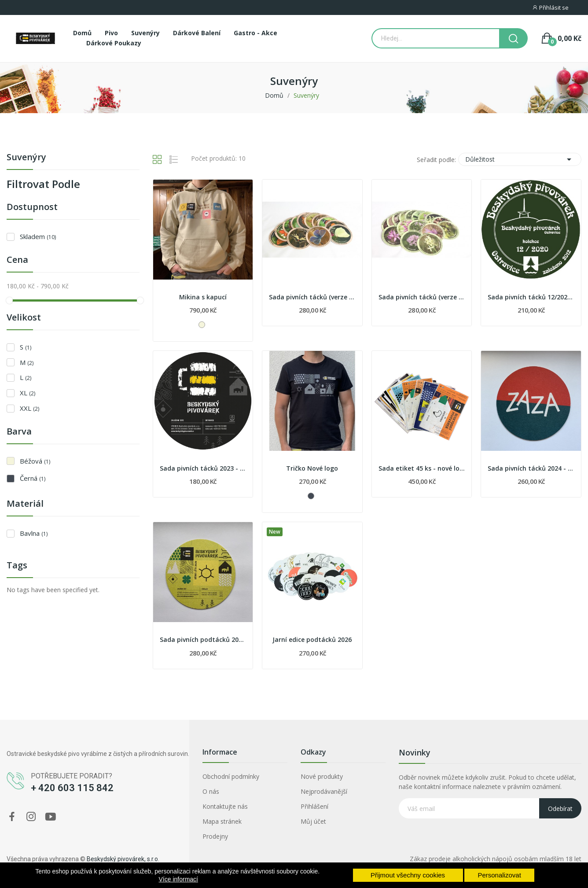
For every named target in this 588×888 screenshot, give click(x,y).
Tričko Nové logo (312, 468)
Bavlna (34, 533)
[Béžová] (202, 325)
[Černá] (311, 496)
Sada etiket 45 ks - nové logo (422, 468)
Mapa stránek (222, 821)
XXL (29, 408)
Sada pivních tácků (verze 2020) (312, 297)
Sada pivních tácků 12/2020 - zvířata (531, 297)
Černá (33, 478)
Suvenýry (26, 158)
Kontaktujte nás (225, 806)
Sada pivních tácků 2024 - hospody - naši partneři (531, 468)
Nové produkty (322, 776)
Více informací (178, 879)
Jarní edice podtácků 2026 (312, 639)
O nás (211, 791)
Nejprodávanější (324, 791)
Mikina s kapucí (203, 297)
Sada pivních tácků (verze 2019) (422, 297)
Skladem (38, 236)
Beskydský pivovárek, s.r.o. (123, 859)
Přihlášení (314, 806)
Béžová (35, 461)
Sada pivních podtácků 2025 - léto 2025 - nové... (203, 639)
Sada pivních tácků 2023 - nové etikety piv (203, 468)
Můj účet (313, 821)
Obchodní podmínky (231, 776)
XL (28, 393)
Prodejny (215, 836)
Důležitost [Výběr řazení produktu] (520, 159)
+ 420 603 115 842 (72, 788)
